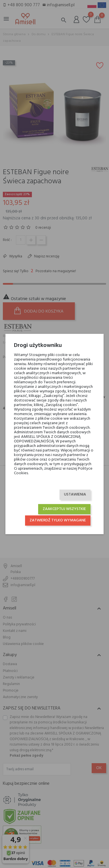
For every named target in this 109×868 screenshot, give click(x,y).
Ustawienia (75, 495)
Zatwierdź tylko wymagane (58, 520)
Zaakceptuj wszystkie (64, 509)
